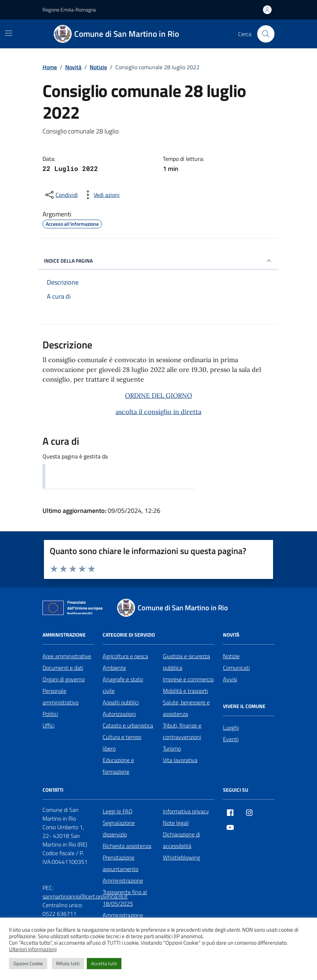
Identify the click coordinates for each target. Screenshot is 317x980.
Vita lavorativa (180, 760)
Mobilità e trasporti (185, 691)
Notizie (231, 656)
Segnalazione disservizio (119, 829)
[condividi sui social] (61, 195)
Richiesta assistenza (127, 846)
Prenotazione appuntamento (120, 863)
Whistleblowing (181, 857)
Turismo (172, 748)
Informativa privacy (186, 811)
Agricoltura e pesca (125, 656)
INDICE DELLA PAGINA (158, 261)
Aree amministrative (67, 656)
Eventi (231, 739)
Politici (50, 714)
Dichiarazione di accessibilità (181, 840)
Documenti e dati (63, 668)
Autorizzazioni (119, 714)
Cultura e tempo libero (122, 743)
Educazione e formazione (118, 766)
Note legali (176, 823)
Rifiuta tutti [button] (68, 963)
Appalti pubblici (121, 702)
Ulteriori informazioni (33, 949)
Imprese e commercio (188, 679)
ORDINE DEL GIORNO (158, 395)
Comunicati (236, 668)
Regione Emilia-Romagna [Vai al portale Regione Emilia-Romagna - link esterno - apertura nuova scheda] (69, 10)
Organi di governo (64, 679)
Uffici (48, 725)
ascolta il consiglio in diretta (158, 412)
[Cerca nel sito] (266, 34)
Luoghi (231, 728)
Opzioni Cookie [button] (28, 963)
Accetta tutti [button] (104, 963)
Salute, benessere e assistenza (186, 708)
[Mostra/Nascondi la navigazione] (9, 33)
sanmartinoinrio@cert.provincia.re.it (85, 896)
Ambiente (114, 668)
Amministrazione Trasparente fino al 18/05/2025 (125, 892)
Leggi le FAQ (118, 811)
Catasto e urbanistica (128, 725)
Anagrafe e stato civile (123, 685)
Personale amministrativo (61, 696)
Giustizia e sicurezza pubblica (186, 662)
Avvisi (230, 679)
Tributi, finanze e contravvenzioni (182, 731)
